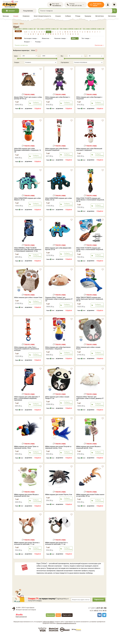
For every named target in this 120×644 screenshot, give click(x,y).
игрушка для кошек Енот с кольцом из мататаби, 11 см (57, 553)
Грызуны (88, 17)
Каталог (12, 12)
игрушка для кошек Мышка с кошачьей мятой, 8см (27, 505)
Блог (58, 624)
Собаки (68, 17)
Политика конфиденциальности (66, 633)
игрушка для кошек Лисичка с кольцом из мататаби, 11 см (27, 553)
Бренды (6, 17)
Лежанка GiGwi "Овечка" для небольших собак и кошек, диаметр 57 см (90, 408)
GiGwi (33, 51)
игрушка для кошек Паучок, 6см (59, 504)
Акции (16, 17)
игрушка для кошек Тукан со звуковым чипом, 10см (26, 456)
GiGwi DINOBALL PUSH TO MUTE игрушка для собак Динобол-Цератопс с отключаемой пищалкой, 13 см (28, 259)
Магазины (112, 17)
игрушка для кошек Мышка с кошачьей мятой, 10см (89, 456)
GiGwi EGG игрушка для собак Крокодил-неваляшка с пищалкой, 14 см (28, 159)
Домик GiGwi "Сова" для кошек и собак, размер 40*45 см (28, 99)
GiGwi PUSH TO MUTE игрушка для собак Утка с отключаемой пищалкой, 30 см (90, 259)
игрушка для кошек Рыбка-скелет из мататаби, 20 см (90, 505)
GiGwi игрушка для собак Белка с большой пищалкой (57, 159)
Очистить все (99, 46)
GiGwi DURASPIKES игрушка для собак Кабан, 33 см (59, 208)
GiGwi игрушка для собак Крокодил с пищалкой (89, 99)
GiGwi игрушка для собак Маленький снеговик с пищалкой (89, 159)
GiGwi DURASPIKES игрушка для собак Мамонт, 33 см (27, 208)
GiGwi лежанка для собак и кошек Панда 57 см (57, 407)
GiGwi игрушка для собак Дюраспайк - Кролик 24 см (59, 258)
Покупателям (28, 12)
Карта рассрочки (21, 626)
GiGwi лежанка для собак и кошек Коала (88, 357)
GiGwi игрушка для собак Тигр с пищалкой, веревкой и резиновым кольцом (27, 358)
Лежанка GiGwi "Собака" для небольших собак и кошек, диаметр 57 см (59, 308)
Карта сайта (67, 624)
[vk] (99, 624)
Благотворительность (42, 17)
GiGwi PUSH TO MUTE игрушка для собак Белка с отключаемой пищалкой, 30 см (90, 209)
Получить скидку (29, 95)
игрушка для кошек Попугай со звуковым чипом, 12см (58, 456)
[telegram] (104, 624)
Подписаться (98, 609)
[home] (11, 5)
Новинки (26, 17)
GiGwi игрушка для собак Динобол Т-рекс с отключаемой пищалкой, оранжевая (27, 408)
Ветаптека (100, 17)
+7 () (97, 617)
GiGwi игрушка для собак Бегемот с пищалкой (58, 99)
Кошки (58, 17)
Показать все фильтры (21, 46)
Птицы (78, 17)
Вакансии (50, 624)
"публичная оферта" (48, 631)
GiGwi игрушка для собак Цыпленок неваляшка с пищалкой (58, 357)
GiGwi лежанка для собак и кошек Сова (28, 307)
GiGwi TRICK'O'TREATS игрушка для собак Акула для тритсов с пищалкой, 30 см (90, 308)
